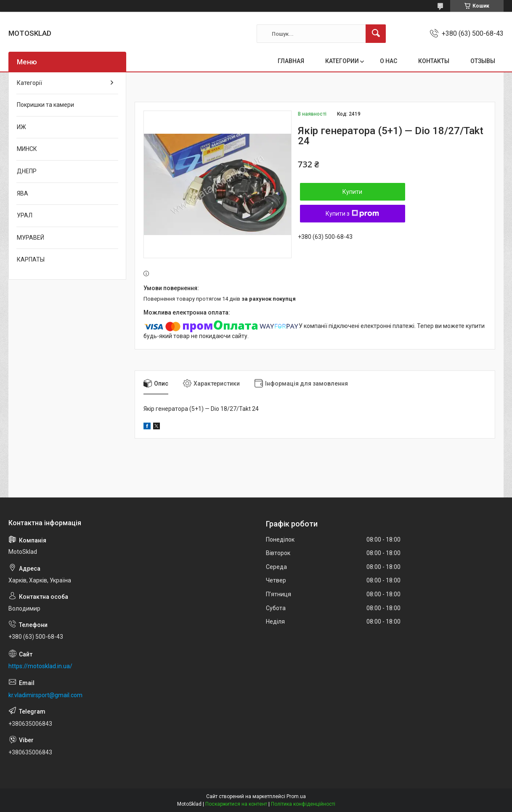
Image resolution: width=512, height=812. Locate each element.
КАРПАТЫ (31, 259)
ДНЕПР (27, 171)
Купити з (352, 214)
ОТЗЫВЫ (483, 61)
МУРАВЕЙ (31, 238)
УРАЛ (25, 215)
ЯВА (23, 193)
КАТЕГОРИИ (342, 61)
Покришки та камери (45, 105)
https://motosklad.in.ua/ (40, 666)
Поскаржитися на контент (236, 804)
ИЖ (21, 127)
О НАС (389, 61)
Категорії (29, 83)
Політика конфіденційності (303, 804)
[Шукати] (376, 34)
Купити (352, 192)
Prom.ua (296, 796)
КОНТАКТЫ (434, 61)
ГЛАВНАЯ (291, 61)
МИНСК (27, 149)
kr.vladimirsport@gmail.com (45, 695)
